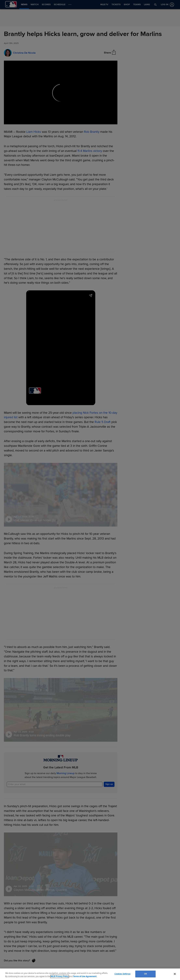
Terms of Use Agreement (85, 976)
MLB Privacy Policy (60, 976)
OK (146, 974)
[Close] (175, 974)
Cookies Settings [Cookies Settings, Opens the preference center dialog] (122, 974)
